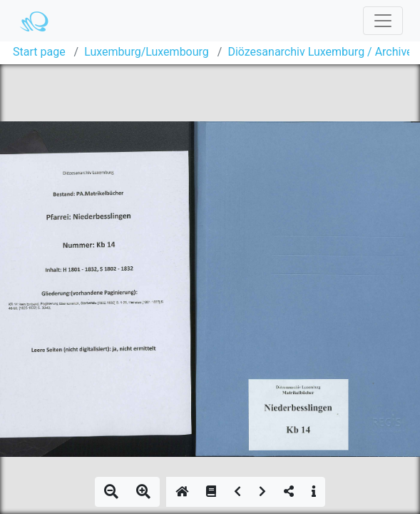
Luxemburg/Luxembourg (147, 52)
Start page (39, 52)
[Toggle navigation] (383, 21)
